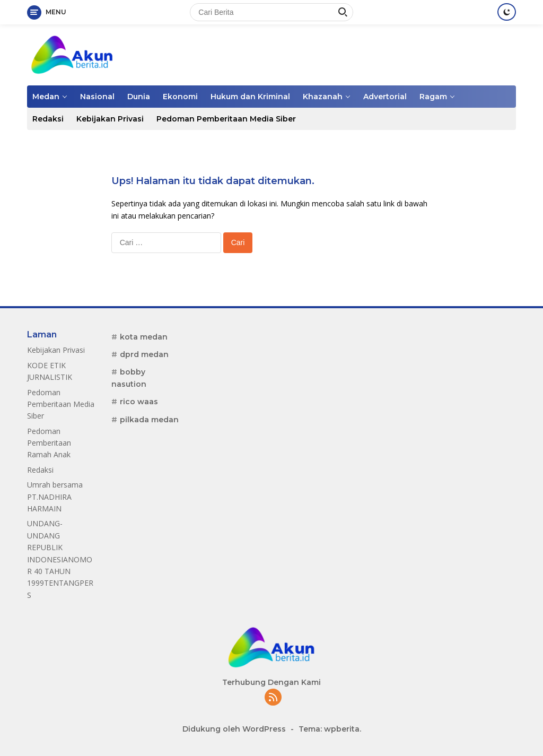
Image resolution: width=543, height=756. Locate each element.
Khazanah (323, 97)
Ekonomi (180, 97)
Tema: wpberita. (330, 729)
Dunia (139, 97)
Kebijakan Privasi (110, 119)
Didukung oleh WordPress (234, 729)
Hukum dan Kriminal (250, 97)
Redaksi (48, 119)
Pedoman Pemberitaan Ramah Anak (49, 443)
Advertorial (385, 97)
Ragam (433, 97)
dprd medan (144, 354)
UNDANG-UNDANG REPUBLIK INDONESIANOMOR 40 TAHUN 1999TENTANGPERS (60, 559)
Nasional (97, 97)
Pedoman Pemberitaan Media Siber (226, 119)
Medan (46, 97)
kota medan (144, 337)
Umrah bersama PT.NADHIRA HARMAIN (55, 497)
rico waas (139, 402)
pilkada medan (149, 420)
